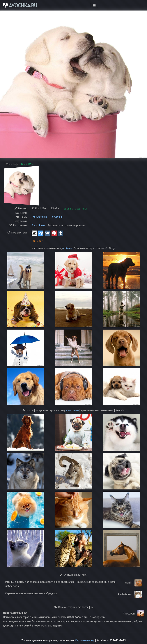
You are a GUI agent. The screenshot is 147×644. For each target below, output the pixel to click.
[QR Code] (34, 233)
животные (72, 410)
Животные (40, 217)
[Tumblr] (61, 233)
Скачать (27, 164)
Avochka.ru (38, 225)
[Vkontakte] (47, 233)
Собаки (57, 217)
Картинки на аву (85, 640)
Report (38, 241)
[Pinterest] (54, 233)
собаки (68, 248)
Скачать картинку (75, 209)
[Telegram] (41, 233)
